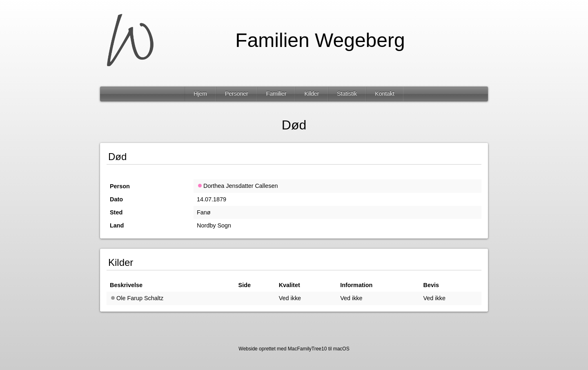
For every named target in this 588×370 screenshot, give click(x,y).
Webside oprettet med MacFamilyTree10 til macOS (294, 349)
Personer (237, 94)
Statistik (347, 94)
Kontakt (384, 94)
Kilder (312, 94)
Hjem (200, 94)
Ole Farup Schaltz (137, 298)
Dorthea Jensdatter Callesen (237, 186)
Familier (276, 94)
